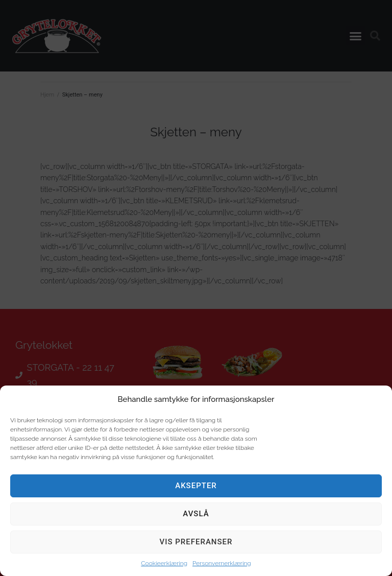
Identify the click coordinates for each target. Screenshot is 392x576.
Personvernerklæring (222, 563)
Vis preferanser (196, 542)
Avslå (196, 514)
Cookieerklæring (164, 563)
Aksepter (196, 486)
